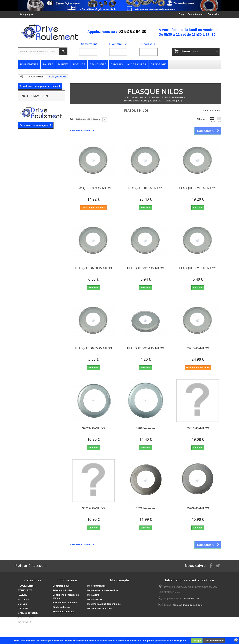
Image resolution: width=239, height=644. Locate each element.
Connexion (214, 14)
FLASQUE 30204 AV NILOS (145, 348)
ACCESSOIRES (26, 617)
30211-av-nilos (146, 508)
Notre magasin (35, 96)
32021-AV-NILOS (93, 428)
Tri (71, 119)
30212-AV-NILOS (93, 508)
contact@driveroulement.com (188, 605)
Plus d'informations (214, 641)
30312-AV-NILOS (198, 428)
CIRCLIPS (23, 608)
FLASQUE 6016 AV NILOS (146, 188)
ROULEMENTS (26, 586)
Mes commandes (97, 586)
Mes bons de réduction (100, 608)
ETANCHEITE (25, 590)
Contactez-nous (196, 14)
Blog (181, 14)
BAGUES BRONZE (28, 613)
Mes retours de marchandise (103, 590)
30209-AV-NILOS (198, 508)
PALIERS (23, 595)
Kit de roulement (62, 607)
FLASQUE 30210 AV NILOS (198, 188)
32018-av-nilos (146, 428)
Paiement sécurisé (63, 590)
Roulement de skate (63, 612)
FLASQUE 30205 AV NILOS (93, 348)
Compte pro (27, 14)
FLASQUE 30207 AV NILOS (145, 268)
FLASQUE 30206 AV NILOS (198, 268)
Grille (212, 120)
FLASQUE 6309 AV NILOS (93, 188)
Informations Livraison (65, 602)
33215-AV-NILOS (198, 348)
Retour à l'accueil (30, 566)
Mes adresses (95, 599)
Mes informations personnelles (104, 604)
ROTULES (23, 599)
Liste (219, 120)
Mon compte (119, 580)
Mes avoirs (93, 595)
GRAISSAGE (25, 622)
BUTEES (23, 604)
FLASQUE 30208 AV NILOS (93, 268)
